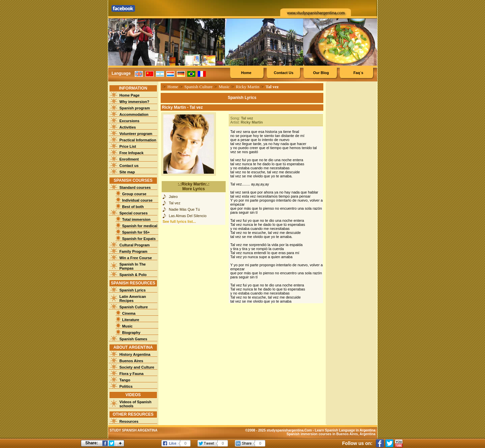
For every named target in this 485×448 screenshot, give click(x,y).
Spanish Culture (134, 307)
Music (127, 326)
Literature (131, 320)
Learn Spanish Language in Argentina (345, 430)
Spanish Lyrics (133, 290)
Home (246, 73)
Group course (134, 194)
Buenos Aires (132, 361)
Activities (128, 127)
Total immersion (136, 219)
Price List (128, 146)
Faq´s (358, 73)
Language (121, 73)
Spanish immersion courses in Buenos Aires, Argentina (331, 434)
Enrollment (129, 159)
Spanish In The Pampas (133, 266)
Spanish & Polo (133, 275)
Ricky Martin (248, 87)
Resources (129, 421)
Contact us (129, 166)
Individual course (137, 200)
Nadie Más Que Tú (184, 209)
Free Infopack (132, 153)
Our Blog (321, 73)
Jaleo (173, 197)
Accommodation (134, 114)
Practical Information (138, 140)
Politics (126, 386)
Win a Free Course (136, 258)
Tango (125, 380)
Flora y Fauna (132, 374)
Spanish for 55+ (136, 232)
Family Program (134, 251)
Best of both (133, 207)
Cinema (129, 313)
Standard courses (135, 187)
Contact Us (284, 73)
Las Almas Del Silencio (188, 216)
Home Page (130, 95)
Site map (127, 172)
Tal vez (174, 203)
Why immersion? (135, 102)
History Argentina (135, 354)
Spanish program (135, 108)
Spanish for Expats (139, 239)
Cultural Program (135, 245)
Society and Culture (137, 367)
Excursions (130, 121)
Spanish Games (134, 339)
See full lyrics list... (179, 221)
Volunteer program (136, 134)
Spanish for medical (140, 226)
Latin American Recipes (133, 299)
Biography (131, 333)
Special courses (134, 213)
